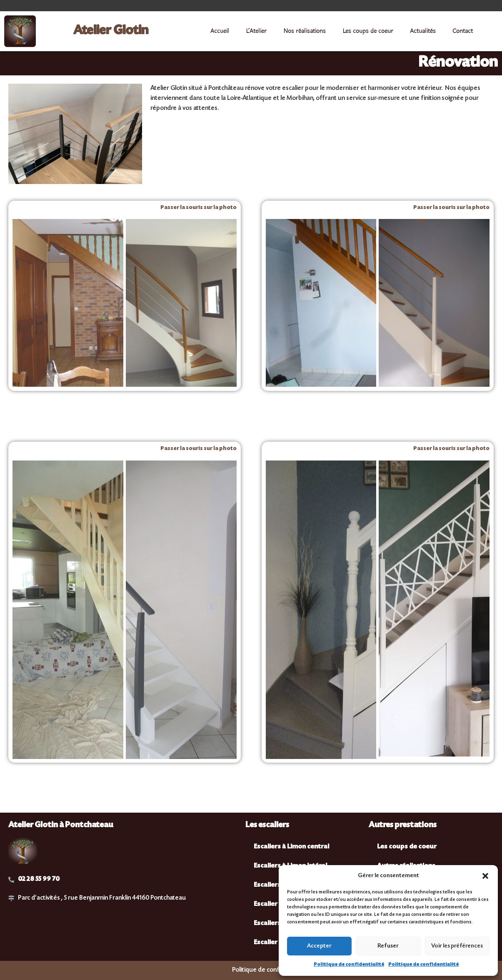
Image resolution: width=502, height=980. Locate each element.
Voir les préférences (457, 946)
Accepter (319, 946)
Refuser (388, 946)
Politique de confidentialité (349, 965)
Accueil (220, 31)
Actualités (423, 31)
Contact (463, 31)
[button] (485, 876)
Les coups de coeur (368, 31)
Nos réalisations (305, 31)
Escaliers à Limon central (291, 847)
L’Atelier (256, 31)
